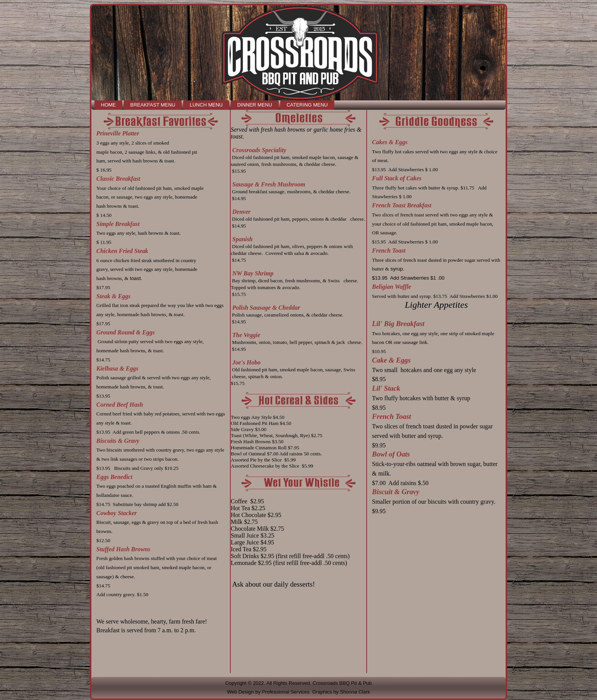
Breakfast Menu (153, 105)
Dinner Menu (255, 105)
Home (108, 105)
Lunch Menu (206, 105)
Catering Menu (307, 105)
